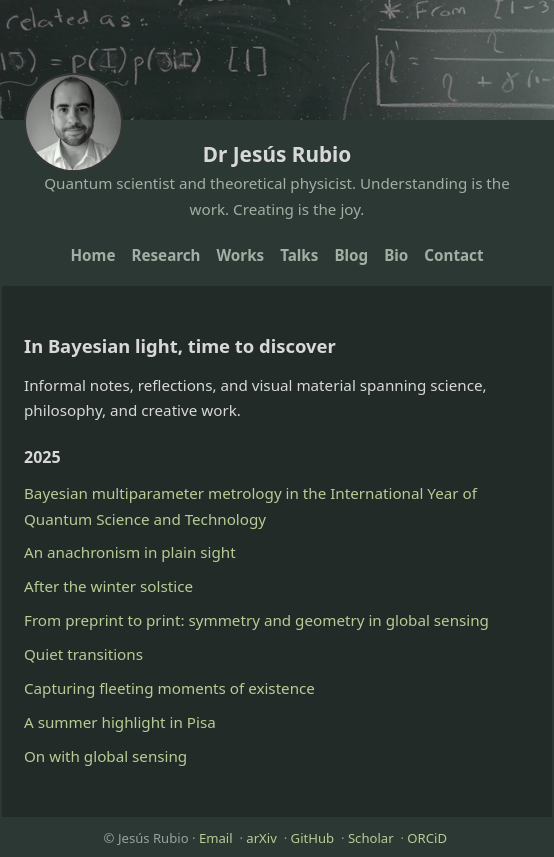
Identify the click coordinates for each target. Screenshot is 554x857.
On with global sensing (105, 756)
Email (216, 838)
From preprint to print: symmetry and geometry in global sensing (256, 620)
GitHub (313, 838)
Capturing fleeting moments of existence (169, 688)
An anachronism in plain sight (130, 552)
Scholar (371, 838)
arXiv (261, 838)
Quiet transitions (83, 654)
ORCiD (427, 838)
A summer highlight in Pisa (120, 722)
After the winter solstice (108, 586)
